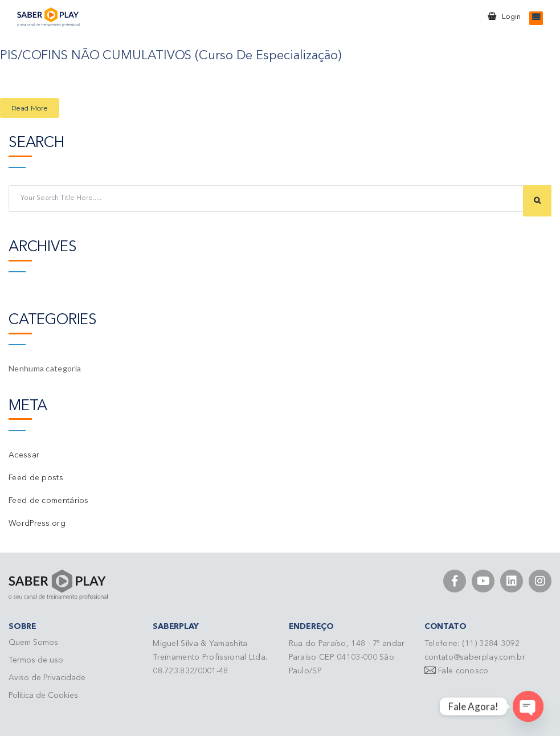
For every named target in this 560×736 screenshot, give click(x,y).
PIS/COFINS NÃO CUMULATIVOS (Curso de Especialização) (171, 56)
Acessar (24, 455)
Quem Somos (33, 643)
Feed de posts (36, 478)
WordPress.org (37, 524)
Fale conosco (463, 671)
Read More (30, 108)
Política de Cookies (43, 696)
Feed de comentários (49, 501)
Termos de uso (36, 660)
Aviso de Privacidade (47, 678)
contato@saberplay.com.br (475, 657)
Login (511, 17)
